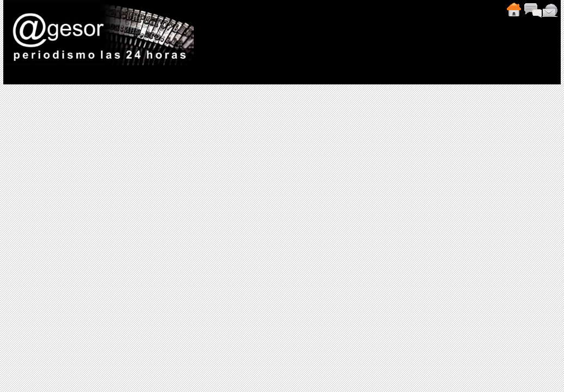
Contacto (550, 10)
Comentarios (532, 10)
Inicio (513, 10)
